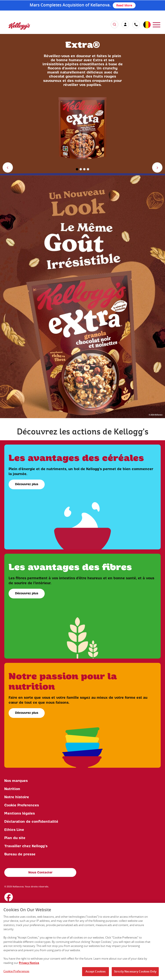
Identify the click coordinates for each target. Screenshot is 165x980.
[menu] (157, 24)
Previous (8, 168)
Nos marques (16, 781)
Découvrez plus (27, 484)
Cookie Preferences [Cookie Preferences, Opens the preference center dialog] (16, 973)
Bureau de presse (20, 854)
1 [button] (77, 169)
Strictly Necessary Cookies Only (135, 973)
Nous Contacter (40, 873)
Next (158, 168)
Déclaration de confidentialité (31, 822)
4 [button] (88, 169)
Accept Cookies (96, 973)
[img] (82, 297)
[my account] (125, 24)
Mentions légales (20, 813)
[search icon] (115, 24)
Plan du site (15, 838)
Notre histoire (17, 797)
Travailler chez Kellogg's (26, 846)
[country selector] (147, 25)
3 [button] (84, 169)
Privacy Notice (29, 964)
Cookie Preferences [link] (22, 805)
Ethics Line (14, 830)
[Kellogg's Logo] (15, 28)
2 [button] (81, 169)
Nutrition (12, 789)
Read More (124, 5)
